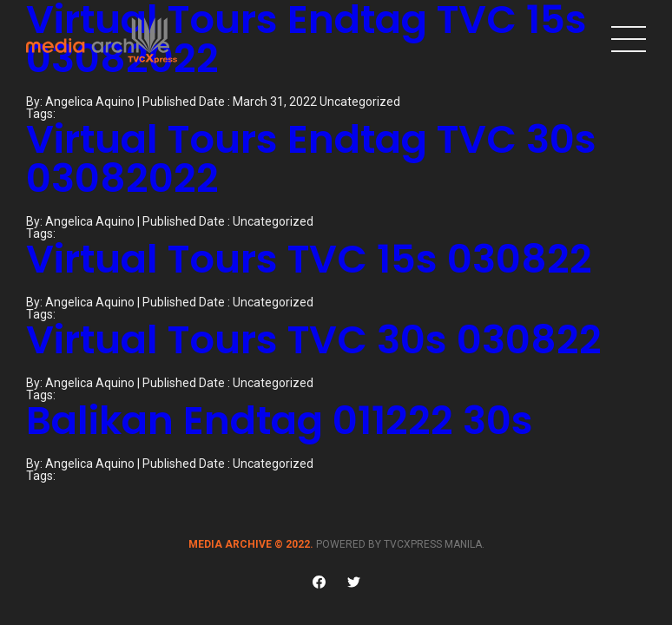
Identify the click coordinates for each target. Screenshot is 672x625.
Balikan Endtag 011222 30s (280, 421)
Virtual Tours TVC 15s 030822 (309, 259)
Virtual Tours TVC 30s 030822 (314, 340)
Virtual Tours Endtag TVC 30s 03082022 (311, 159)
